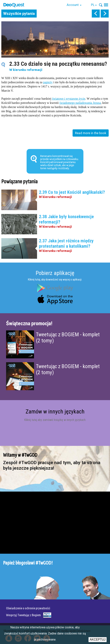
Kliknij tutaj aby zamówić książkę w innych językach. (55, 420)
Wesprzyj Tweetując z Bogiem (23, 615)
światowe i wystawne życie (69, 99)
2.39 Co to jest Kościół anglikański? (72, 192)
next (105, 14)
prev (96, 14)
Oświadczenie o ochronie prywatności (28, 608)
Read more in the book (91, 133)
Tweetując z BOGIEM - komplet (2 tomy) (68, 338)
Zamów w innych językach (55, 411)
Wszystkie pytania (19, 14)
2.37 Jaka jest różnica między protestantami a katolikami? (66, 244)
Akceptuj (98, 640)
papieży (48, 82)
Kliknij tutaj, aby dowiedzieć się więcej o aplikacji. (55, 280)
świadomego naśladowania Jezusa (80, 103)
